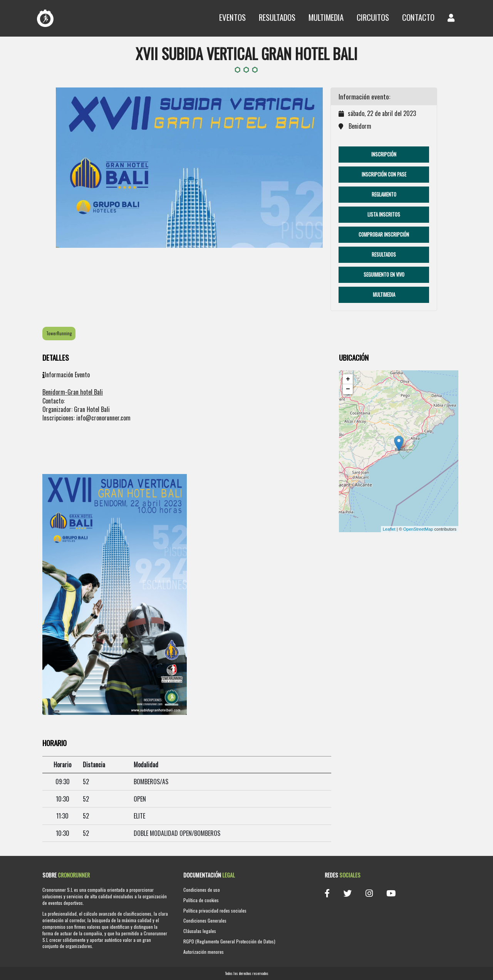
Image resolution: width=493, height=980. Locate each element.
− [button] (348, 389)
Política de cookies (201, 900)
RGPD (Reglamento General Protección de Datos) (229, 941)
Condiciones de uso (202, 890)
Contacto (418, 17)
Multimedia (326, 17)
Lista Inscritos (384, 214)
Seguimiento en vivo (384, 275)
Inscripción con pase (384, 174)
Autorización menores (204, 952)
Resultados (277, 17)
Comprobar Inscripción (384, 234)
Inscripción (384, 154)
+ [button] (348, 379)
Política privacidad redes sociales (215, 910)
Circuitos (373, 17)
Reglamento (384, 194)
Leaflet (389, 529)
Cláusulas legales (200, 931)
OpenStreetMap (418, 529)
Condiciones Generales (205, 920)
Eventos (232, 17)
